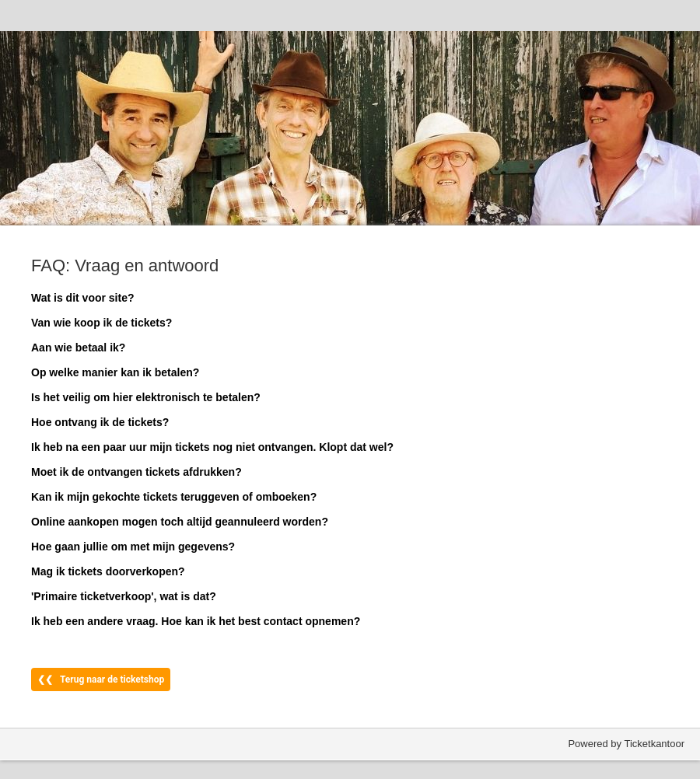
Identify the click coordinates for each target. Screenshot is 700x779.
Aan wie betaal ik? (78, 348)
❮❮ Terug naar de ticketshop (101, 679)
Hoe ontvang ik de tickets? (100, 422)
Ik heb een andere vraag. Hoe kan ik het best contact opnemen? (196, 621)
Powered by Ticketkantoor (626, 744)
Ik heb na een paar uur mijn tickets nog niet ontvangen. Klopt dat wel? (212, 447)
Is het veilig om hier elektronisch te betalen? (146, 397)
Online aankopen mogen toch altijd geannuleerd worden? (180, 522)
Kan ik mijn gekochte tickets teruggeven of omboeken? (174, 497)
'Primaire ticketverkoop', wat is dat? (124, 596)
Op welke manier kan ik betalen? (115, 372)
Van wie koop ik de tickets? (101, 323)
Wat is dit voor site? (83, 298)
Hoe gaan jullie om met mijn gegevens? (133, 547)
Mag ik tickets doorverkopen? (108, 571)
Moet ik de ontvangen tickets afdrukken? (136, 472)
